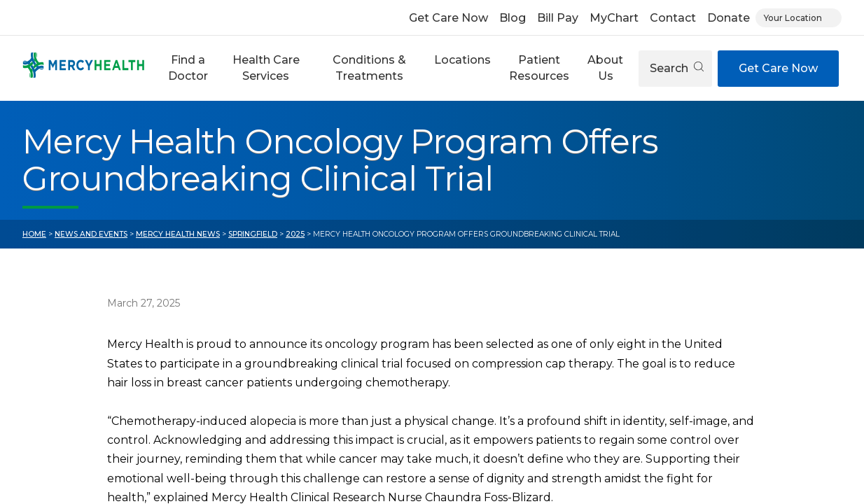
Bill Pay (558, 18)
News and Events (91, 234)
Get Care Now (448, 18)
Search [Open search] (677, 68)
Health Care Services (266, 68)
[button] (188, 68)
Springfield (253, 234)
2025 (295, 234)
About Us (605, 68)
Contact (673, 18)
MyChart (614, 18)
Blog (513, 18)
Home (34, 234)
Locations (462, 60)
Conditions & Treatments (369, 68)
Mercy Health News (178, 234)
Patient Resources (539, 68)
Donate (729, 18)
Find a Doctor (188, 68)
